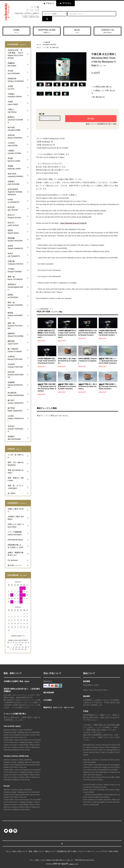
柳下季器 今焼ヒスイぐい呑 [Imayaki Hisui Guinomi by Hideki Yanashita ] (108, 361)
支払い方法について (20, 851)
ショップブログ (101, 851)
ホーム (39, 45)
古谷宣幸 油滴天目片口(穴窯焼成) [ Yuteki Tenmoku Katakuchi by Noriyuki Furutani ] (47, 334)
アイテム (65, 3)
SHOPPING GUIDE (47, 31)
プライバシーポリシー (86, 851)
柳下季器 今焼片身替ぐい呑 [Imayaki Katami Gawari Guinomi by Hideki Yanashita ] (47, 388)
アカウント (50, 3)
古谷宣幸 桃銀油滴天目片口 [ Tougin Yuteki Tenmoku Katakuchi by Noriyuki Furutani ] (67, 334)
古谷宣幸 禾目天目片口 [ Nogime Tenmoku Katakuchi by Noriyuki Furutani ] (88, 333)
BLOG (77, 31)
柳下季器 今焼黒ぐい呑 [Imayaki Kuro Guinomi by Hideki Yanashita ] (67, 386)
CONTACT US (108, 31)
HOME (16, 31)
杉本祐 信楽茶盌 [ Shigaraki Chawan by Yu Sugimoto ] (88, 361)
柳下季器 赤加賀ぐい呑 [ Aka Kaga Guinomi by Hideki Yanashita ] (108, 386)
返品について (91, 124)
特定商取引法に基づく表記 (107, 124)
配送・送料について (36, 851)
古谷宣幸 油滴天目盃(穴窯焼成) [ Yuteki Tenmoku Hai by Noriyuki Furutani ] (108, 333)
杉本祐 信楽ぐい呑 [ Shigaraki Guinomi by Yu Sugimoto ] (67, 361)
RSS (111, 851)
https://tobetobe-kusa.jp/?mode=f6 (73, 223)
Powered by (62, 864)
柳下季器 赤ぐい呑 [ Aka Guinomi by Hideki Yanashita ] (88, 386)
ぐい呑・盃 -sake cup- (51, 47)
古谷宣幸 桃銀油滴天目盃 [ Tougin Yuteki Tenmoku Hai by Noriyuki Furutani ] (47, 361)
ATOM (116, 851)
